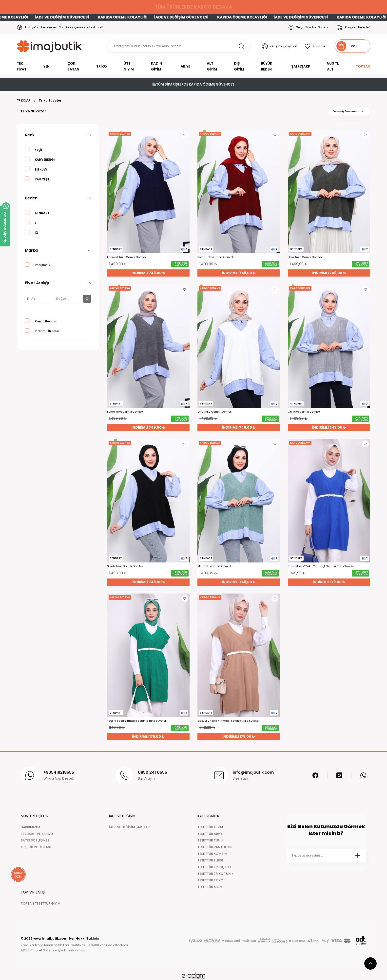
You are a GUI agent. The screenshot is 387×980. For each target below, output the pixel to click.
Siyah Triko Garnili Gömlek (125, 566)
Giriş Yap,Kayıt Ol (283, 46)
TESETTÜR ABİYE (210, 834)
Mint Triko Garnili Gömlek (215, 566)
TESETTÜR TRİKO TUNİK (215, 874)
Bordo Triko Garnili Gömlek (216, 257)
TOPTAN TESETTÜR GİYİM (41, 903)
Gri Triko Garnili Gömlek (304, 412)
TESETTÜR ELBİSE (211, 860)
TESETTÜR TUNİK (210, 840)
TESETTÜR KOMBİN (212, 854)
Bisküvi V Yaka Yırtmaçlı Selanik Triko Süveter (228, 721)
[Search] (178, 46)
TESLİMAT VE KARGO (37, 834)
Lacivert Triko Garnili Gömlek (127, 257)
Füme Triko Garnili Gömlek (125, 412)
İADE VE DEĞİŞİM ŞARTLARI (130, 827)
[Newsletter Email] (326, 856)
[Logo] (49, 46)
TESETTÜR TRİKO (210, 880)
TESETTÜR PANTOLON (215, 847)
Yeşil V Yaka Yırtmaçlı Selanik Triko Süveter (137, 721)
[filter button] (87, 299)
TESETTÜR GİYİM (210, 827)
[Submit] (358, 856)
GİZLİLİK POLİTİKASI (36, 847)
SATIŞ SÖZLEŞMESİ (36, 840)
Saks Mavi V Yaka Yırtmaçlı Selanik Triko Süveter (321, 566)
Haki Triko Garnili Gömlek (305, 257)
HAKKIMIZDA (31, 827)
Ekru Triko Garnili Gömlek (214, 412)
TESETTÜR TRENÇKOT (214, 867)
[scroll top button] (370, 963)
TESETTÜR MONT (211, 887)
